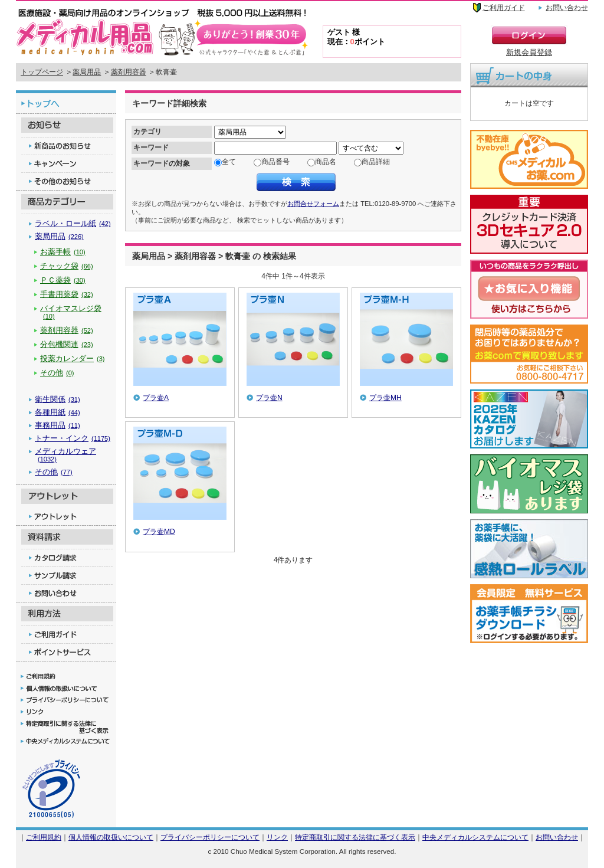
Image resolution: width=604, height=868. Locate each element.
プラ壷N (269, 398)
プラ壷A (156, 398)
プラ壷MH (385, 398)
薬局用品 (87, 72)
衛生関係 (58, 399)
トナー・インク (73, 438)
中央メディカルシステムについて (475, 837)
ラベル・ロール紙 (73, 223)
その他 (57, 373)
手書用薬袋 (67, 294)
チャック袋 (67, 266)
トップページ (42, 72)
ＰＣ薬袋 (63, 280)
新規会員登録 (529, 52)
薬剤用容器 (129, 72)
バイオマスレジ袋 (71, 312)
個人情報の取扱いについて (111, 837)
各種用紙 (58, 412)
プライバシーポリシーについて (210, 837)
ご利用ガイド (504, 8)
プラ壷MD (159, 532)
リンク (277, 837)
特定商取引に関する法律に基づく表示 (355, 837)
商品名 (326, 162)
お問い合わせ (567, 8)
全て (229, 162)
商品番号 (275, 162)
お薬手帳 (63, 252)
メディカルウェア (65, 455)
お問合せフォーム (313, 204)
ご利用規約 (44, 837)
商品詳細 (376, 162)
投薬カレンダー (73, 358)
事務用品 (58, 425)
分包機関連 (67, 344)
